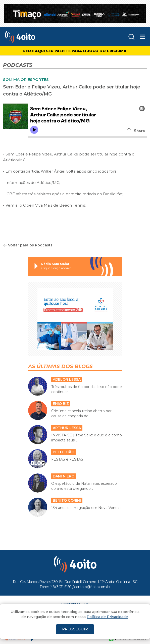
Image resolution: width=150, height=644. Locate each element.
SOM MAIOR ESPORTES (26, 79)
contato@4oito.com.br (92, 587)
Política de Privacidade (107, 617)
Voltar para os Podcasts (28, 245)
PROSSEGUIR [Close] (75, 629)
